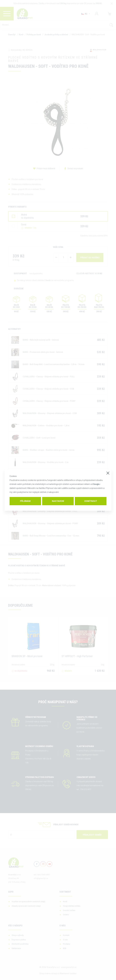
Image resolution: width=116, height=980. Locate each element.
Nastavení (58, 501)
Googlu (96, 484)
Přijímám (25, 501)
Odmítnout (91, 501)
